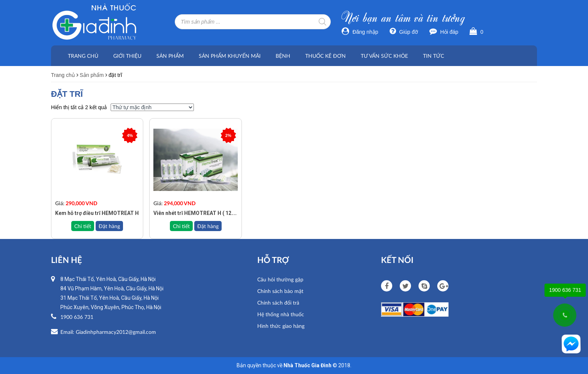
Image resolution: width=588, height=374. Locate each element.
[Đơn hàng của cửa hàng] (152, 107)
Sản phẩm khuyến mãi (230, 56)
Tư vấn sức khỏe (384, 56)
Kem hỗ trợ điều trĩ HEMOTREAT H (97, 213)
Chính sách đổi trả (278, 303)
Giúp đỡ (404, 32)
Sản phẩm (170, 56)
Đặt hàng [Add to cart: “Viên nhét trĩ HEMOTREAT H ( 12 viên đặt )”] (208, 226)
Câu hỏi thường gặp (280, 279)
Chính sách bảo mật (280, 291)
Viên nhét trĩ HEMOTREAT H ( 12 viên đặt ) (204, 213)
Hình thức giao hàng (281, 326)
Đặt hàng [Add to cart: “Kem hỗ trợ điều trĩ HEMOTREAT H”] (109, 226)
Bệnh (283, 56)
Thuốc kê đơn (325, 56)
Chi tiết (83, 226)
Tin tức (433, 56)
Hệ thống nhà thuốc (281, 314)
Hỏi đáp (444, 32)
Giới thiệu (127, 56)
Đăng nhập (360, 32)
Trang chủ (83, 56)
